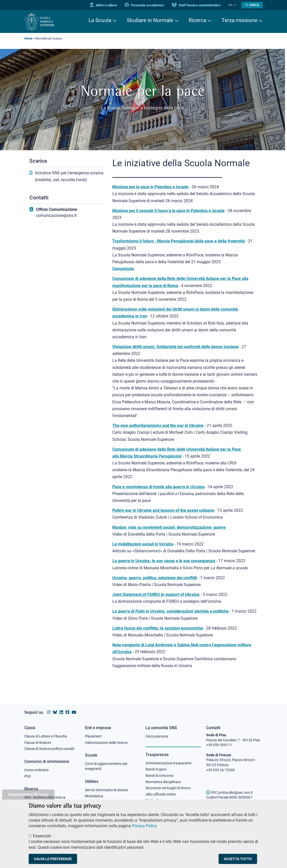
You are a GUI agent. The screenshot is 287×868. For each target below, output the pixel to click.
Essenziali (42, 839)
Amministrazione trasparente (168, 763)
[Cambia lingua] (234, 5)
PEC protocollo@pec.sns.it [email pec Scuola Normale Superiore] (229, 792)
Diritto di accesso (159, 800)
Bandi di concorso (160, 776)
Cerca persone (157, 736)
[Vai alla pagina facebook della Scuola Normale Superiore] (67, 712)
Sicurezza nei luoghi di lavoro (168, 788)
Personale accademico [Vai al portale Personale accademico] (144, 5)
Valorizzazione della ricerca (106, 743)
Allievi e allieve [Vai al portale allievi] (104, 5)
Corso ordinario (37, 770)
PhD (28, 776)
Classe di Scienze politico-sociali (49, 749)
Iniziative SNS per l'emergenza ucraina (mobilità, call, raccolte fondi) (69, 176)
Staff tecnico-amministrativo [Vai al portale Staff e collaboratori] (196, 5)
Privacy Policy (144, 829)
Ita (230, 5)
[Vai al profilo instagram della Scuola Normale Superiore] (49, 712)
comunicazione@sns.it (56, 215)
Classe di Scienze (38, 743)
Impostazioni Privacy (28, 798)
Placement (93, 736)
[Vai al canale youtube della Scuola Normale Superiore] (74, 712)
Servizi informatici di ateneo (106, 790)
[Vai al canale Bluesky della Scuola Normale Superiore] (55, 712)
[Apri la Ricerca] (252, 5)
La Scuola (100, 20)
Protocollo (93, 802)
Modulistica (94, 796)
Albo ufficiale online (161, 794)
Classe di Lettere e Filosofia (46, 736)
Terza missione (239, 20)
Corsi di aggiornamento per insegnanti (106, 766)
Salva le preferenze (53, 862)
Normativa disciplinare (163, 782)
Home (28, 39)
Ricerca (197, 20)
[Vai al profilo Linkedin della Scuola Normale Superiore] (61, 712)
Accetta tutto (238, 862)
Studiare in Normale (150, 20)
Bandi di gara (156, 769)
